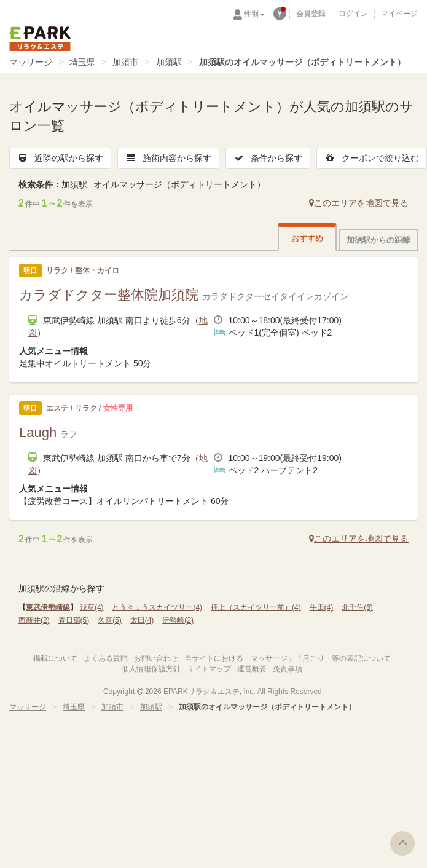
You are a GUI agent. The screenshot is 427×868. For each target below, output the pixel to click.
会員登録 (311, 14)
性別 (254, 14)
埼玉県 (82, 62)
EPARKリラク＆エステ (40, 39)
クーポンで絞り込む (372, 158)
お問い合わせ (156, 658)
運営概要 (252, 669)
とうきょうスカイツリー (157, 607)
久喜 (110, 620)
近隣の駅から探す (60, 158)
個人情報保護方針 (151, 669)
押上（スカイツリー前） (256, 607)
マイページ (399, 14)
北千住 (357, 607)
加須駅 (169, 62)
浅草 (92, 607)
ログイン (353, 14)
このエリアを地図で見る (359, 203)
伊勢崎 (178, 620)
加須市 (125, 62)
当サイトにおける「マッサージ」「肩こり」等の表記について (288, 658)
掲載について (55, 658)
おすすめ (307, 238)
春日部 (74, 620)
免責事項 (288, 669)
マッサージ (31, 62)
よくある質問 (106, 658)
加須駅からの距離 (378, 240)
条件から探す (268, 158)
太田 (142, 620)
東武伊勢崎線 (48, 607)
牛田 (322, 607)
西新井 (34, 620)
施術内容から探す (168, 158)
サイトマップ (209, 669)
